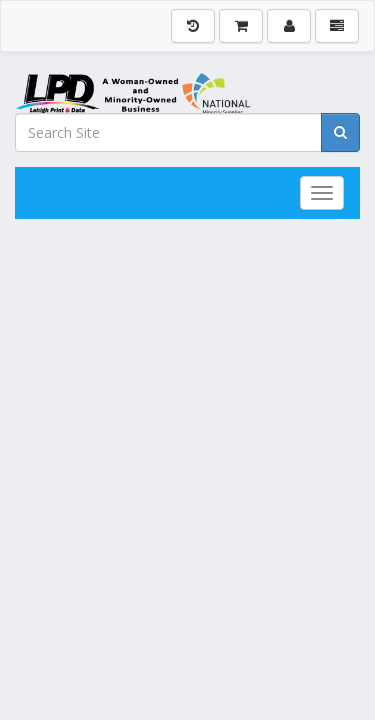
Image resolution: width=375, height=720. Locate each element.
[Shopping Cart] (241, 26)
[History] (193, 26)
